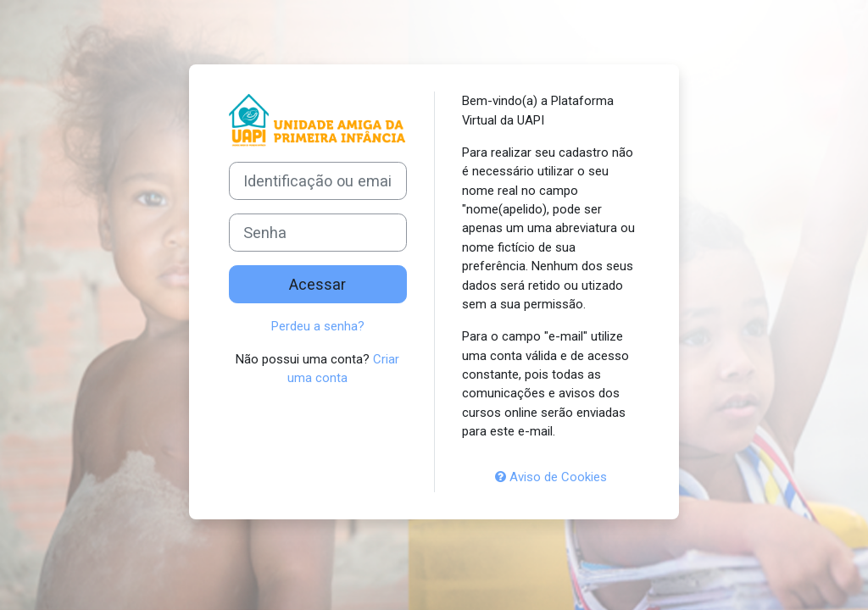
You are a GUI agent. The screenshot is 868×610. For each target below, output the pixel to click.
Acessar (317, 284)
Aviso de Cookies (551, 477)
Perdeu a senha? (318, 326)
